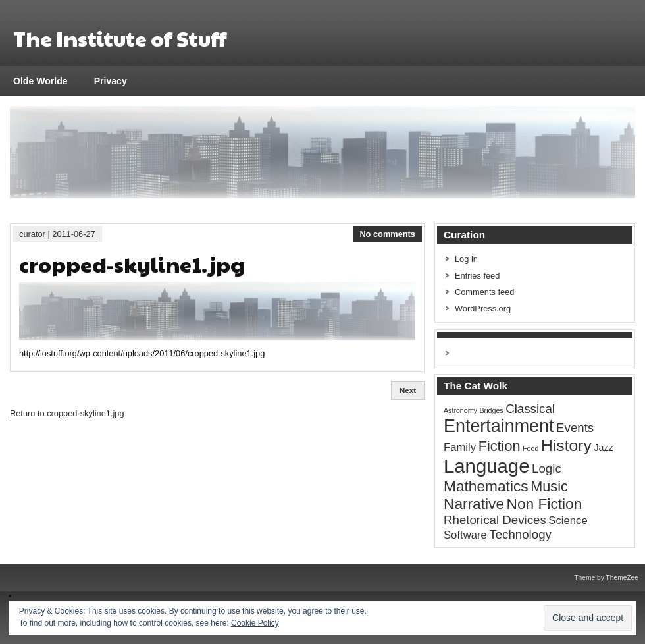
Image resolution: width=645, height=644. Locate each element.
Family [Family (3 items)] (460, 447)
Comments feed (484, 292)
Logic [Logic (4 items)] (547, 469)
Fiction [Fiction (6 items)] (500, 446)
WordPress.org (483, 309)
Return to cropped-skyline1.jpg (67, 413)
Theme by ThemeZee (606, 578)
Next (408, 390)
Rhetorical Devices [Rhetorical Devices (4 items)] (495, 520)
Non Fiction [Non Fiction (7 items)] (545, 504)
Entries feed (477, 276)
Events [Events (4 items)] (575, 428)
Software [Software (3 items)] (465, 535)
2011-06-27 (73, 234)
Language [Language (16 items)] (487, 466)
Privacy (111, 81)
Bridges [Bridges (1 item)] (492, 410)
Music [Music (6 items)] (549, 486)
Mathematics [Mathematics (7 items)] (486, 486)
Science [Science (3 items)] (568, 521)
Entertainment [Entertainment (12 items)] (499, 426)
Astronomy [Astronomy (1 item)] (460, 410)
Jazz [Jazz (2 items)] (603, 448)
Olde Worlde (40, 81)
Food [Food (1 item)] (530, 448)
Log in (466, 259)
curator (32, 234)
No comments (387, 234)
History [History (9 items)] (566, 445)
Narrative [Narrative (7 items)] (474, 504)
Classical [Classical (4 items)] (530, 409)
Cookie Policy (255, 623)
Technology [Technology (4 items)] (520, 534)
